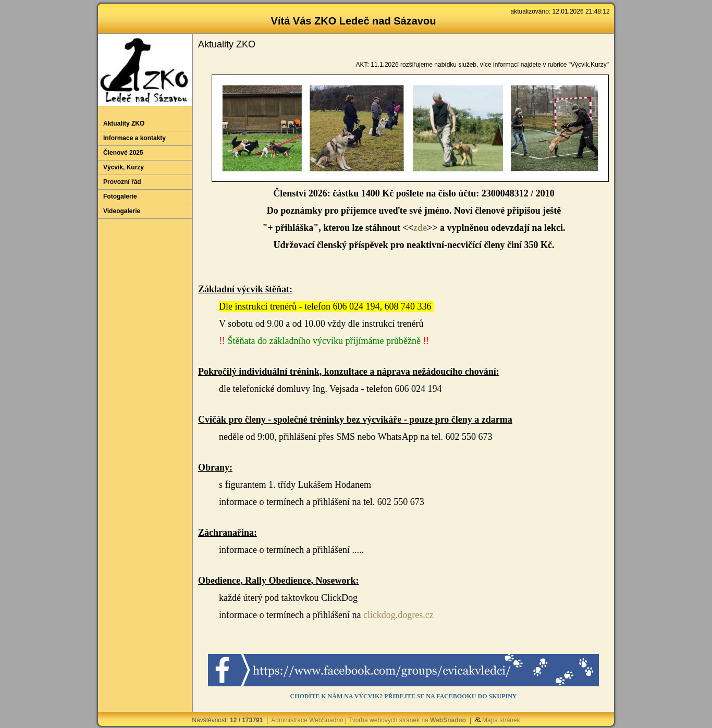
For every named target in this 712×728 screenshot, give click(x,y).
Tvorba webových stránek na (407, 720)
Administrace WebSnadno (307, 720)
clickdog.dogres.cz (398, 615)
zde (420, 228)
